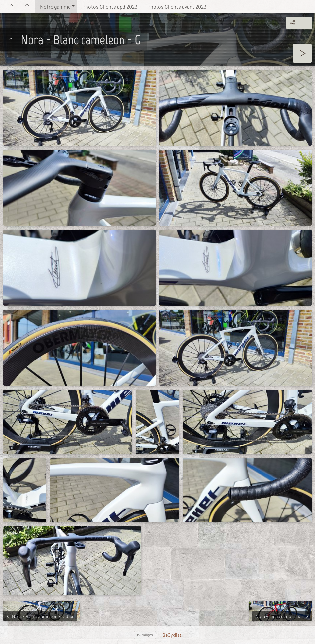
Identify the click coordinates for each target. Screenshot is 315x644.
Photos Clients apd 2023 (110, 6)
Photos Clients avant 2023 (177, 6)
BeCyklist (172, 635)
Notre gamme (55, 6)
